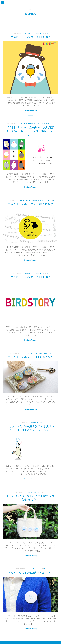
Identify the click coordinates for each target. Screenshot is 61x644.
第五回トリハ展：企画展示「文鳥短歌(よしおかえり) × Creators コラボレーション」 (31, 131)
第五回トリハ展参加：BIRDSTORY (31, 37)
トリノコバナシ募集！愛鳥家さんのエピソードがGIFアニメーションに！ (31, 428)
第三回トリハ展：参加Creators (37, 353)
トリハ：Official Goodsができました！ (31, 573)
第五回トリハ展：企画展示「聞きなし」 (31, 206)
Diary (21, 124)
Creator (25, 353)
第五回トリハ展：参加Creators (34, 33)
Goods (30, 492)
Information (27, 124)
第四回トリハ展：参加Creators (34, 273)
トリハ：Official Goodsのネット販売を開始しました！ (31, 498)
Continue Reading (31, 110)
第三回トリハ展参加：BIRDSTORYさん (31, 357)
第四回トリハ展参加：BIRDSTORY (31, 277)
